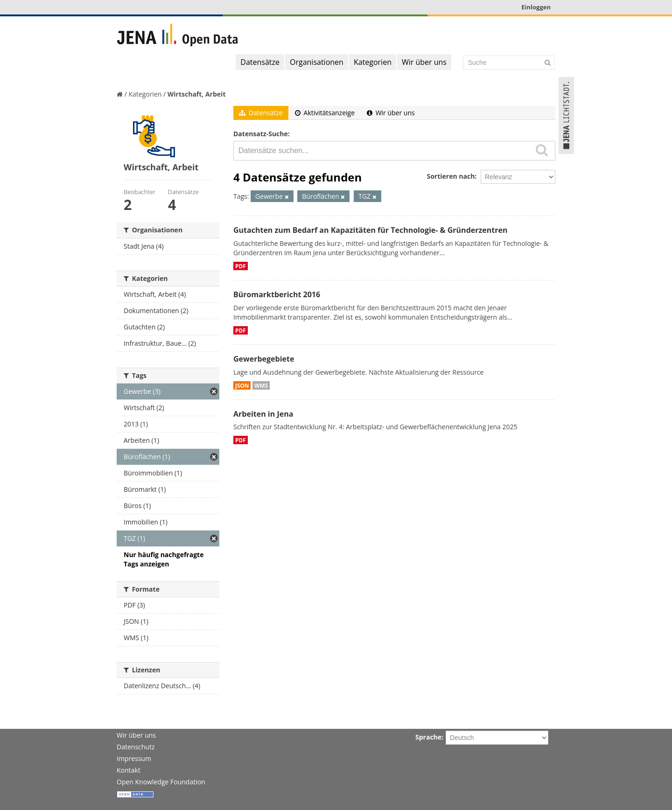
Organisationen (317, 62)
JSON (242, 385)
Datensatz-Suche (261, 134)
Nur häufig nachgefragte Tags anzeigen (164, 559)
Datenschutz (136, 747)
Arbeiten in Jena (263, 414)
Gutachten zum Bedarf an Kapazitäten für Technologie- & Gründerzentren (370, 230)
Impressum (134, 758)
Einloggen (536, 7)
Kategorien (373, 62)
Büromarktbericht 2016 (277, 294)
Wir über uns (424, 62)
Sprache (428, 737)
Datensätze (260, 62)
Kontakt (129, 770)
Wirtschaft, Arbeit (197, 94)
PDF (241, 266)
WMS (261, 385)
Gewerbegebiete (264, 359)
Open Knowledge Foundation (161, 782)
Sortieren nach (451, 176)
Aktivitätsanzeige (325, 113)
